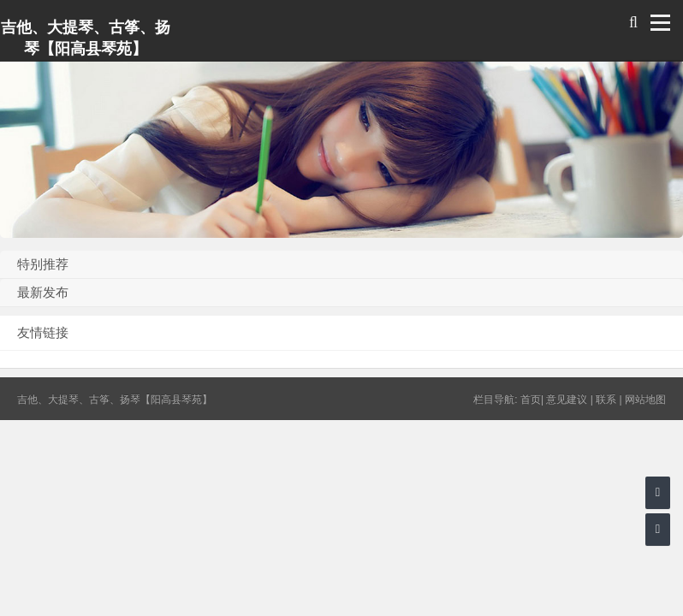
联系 (606, 400)
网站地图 (645, 400)
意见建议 (567, 400)
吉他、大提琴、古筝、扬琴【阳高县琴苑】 (86, 38)
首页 (531, 400)
